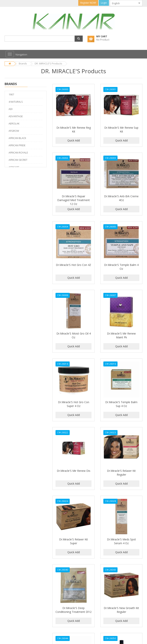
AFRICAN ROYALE (18, 153)
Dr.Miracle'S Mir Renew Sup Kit (121, 130)
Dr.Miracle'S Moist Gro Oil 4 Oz (74, 335)
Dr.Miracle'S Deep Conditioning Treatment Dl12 (73, 610)
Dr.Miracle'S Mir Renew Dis (74, 471)
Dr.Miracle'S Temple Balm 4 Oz (121, 267)
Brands (23, 63)
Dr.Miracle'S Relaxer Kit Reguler (121, 473)
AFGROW (14, 131)
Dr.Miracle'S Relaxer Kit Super (73, 541)
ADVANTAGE (16, 116)
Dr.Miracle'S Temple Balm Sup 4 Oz (121, 404)
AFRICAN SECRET (18, 160)
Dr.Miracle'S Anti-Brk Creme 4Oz (121, 198)
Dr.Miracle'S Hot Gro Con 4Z (73, 265)
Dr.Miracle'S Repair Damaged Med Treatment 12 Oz (73, 200)
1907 (11, 94)
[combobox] (123, 3)
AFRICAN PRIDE (17, 145)
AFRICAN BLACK (17, 138)
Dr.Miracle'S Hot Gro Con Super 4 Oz (74, 404)
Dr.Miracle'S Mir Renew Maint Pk (121, 335)
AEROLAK (14, 123)
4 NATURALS (16, 102)
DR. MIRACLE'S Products (48, 63)
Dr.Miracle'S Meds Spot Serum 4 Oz (121, 541)
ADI (11, 109)
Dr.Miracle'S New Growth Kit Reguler (121, 610)
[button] (79, 39)
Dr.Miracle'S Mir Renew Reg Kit (74, 130)
